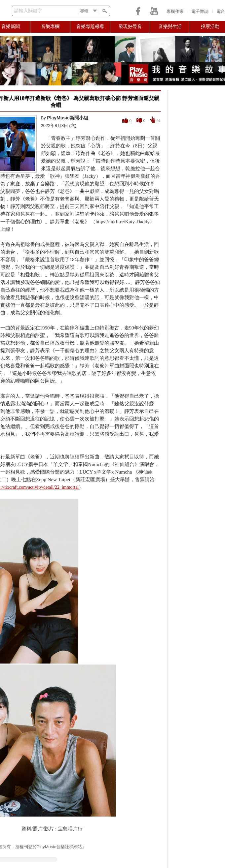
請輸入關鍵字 (28, 11)
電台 (221, 11)
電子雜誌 (200, 11)
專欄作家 (175, 11)
